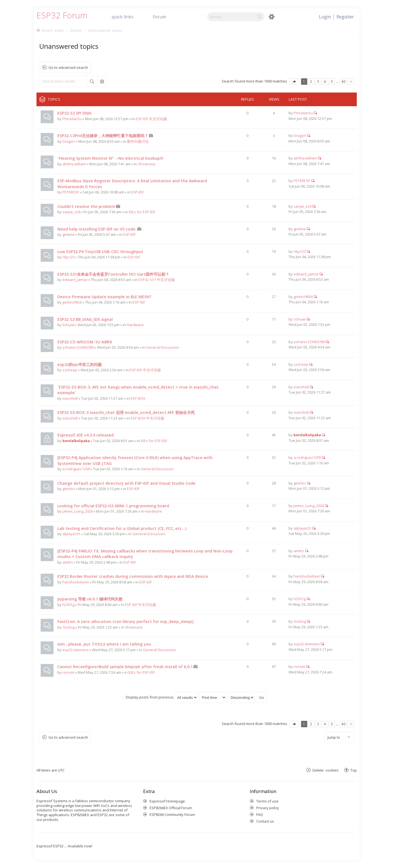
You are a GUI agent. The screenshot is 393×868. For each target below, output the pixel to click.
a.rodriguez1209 (76, 469)
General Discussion (163, 347)
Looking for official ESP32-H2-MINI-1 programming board (113, 506)
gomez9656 (72, 302)
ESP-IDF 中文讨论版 (151, 119)
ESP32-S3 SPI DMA (74, 113)
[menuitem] (345, 17)
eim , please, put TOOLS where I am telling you (104, 644)
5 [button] (332, 81)
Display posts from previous (162, 697)
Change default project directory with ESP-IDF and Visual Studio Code (126, 483)
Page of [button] (294, 82)
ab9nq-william (74, 164)
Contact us (265, 821)
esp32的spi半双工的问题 (80, 364)
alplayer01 (71, 534)
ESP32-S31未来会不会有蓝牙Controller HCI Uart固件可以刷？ (113, 274)
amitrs (68, 562)
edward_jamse (75, 280)
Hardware (135, 325)
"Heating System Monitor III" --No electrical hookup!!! (110, 158)
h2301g (68, 605)
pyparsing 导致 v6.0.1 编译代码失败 (90, 599)
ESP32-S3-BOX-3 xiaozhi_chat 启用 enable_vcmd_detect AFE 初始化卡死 (126, 412)
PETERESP (71, 192)
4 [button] (325, 81)
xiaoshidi (70, 398)
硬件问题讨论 (138, 141)
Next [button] (351, 82)
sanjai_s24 (71, 212)
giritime (69, 234)
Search (92, 81)
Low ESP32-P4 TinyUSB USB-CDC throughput (100, 252)
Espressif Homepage (167, 801)
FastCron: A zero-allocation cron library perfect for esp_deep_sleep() (125, 621)
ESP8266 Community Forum (172, 814)
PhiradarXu (72, 119)
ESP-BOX (138, 398)
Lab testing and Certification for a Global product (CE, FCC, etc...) (122, 528)
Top (354, 770)
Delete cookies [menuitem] (326, 770)
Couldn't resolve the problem (86, 206)
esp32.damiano (75, 650)
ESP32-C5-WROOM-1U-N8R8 (85, 342)
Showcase (147, 164)
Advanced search (102, 81)
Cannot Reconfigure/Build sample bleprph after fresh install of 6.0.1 (125, 667)
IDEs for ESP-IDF (142, 212)
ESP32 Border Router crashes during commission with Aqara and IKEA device (133, 576)
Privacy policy (268, 808)
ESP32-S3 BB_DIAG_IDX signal (85, 319)
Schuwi (68, 325)
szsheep (70, 370)
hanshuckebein (76, 582)
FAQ (260, 814)
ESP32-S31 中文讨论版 (157, 280)
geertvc (69, 489)
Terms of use (267, 801)
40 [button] (343, 81)
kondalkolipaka (76, 441)
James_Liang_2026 (78, 511)
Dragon (69, 141)
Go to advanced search (68, 67)
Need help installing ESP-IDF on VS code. (97, 229)
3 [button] (318, 81)
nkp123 (69, 257)
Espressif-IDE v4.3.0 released (86, 435)
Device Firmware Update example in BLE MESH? (104, 297)
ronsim (68, 672)
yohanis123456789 (78, 347)
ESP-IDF (137, 192)
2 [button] (311, 81)
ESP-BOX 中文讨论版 (147, 418)
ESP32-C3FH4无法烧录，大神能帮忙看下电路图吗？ (103, 136)
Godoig (69, 627)
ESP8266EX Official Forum (171, 808)
